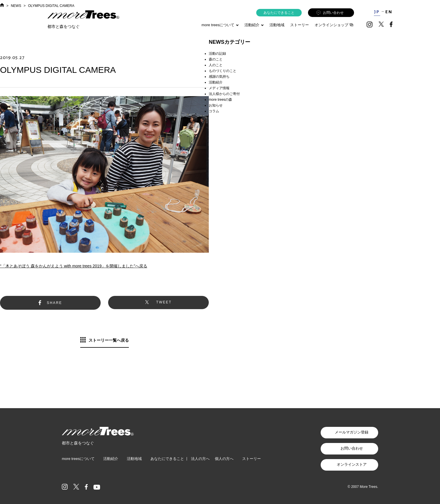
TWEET (164, 302)
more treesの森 (220, 100)
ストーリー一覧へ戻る (109, 340)
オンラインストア (352, 464)
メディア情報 (219, 88)
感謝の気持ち (219, 77)
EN (389, 12)
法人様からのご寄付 (224, 94)
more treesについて (220, 25)
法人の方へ (200, 459)
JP (377, 12)
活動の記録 (217, 54)
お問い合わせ (330, 13)
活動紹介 (216, 82)
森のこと (216, 59)
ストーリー (300, 25)
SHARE (54, 303)
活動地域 (277, 25)
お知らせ (216, 105)
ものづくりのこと (223, 71)
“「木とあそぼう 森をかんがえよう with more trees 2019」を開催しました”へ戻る (74, 266)
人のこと (216, 65)
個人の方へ (224, 459)
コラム (214, 111)
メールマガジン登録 (352, 432)
